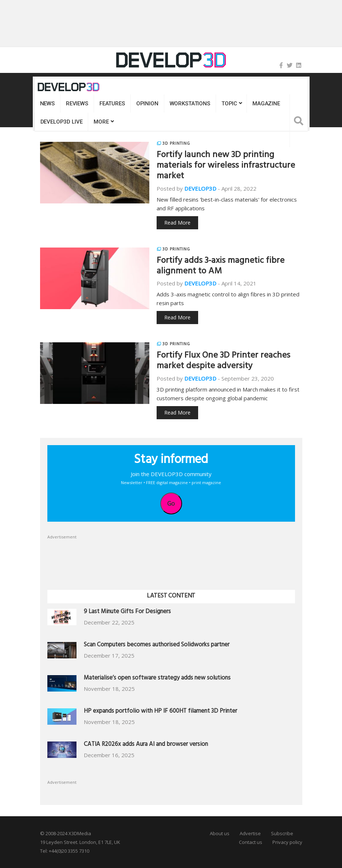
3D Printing (176, 143)
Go (171, 503)
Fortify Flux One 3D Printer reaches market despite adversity (223, 361)
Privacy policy (287, 842)
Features (112, 104)
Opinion (147, 104)
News (47, 104)
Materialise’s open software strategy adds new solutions (157, 679)
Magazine (266, 104)
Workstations (190, 104)
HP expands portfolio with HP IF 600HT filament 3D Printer (160, 712)
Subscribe (282, 833)
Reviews (77, 104)
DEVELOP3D (200, 188)
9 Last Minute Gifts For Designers (127, 612)
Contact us (251, 842)
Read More (177, 223)
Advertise (250, 833)
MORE (101, 122)
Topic (229, 104)
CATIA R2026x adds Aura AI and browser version (146, 745)
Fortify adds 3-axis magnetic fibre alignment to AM (221, 267)
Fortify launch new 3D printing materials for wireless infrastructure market (226, 166)
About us (220, 833)
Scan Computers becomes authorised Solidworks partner (157, 645)
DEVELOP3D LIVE (62, 122)
